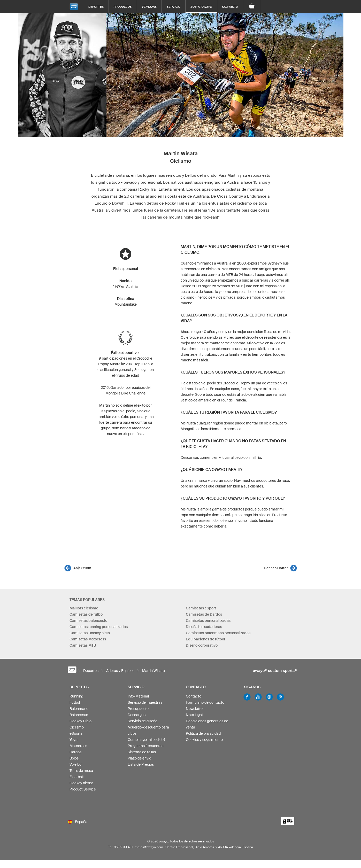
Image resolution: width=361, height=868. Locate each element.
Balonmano (79, 709)
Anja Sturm (82, 568)
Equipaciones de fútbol (205, 639)
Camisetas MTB (83, 645)
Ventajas (149, 7)
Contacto (230, 7)
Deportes (96, 7)
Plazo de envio (139, 758)
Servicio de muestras (145, 702)
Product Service (83, 789)
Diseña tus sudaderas (204, 627)
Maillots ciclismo (84, 608)
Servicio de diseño (143, 721)
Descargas (137, 715)
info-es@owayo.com (148, 847)
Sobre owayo (201, 7)
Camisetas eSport (201, 608)
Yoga (74, 740)
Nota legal (194, 715)
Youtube (258, 697)
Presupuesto (138, 709)
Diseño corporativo (202, 645)
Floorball (76, 777)
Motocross (78, 746)
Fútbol (75, 702)
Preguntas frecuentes (145, 746)
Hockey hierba (81, 783)
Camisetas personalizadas (208, 621)
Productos (123, 7)
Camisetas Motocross (88, 639)
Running (76, 696)
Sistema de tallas (142, 752)
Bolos (74, 758)
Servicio (174, 7)
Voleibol (76, 764)
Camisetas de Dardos (204, 614)
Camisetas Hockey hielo (90, 633)
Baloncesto (79, 715)
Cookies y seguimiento (204, 740)
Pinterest (280, 697)
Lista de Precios (141, 764)
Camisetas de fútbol (87, 614)
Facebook (247, 697)
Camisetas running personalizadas (99, 627)
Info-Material (138, 696)
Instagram (269, 697)
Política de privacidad (203, 733)
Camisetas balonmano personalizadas (218, 633)
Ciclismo (77, 727)
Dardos (75, 752)
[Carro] (252, 6)
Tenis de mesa (81, 771)
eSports (76, 733)
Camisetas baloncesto (88, 621)
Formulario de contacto (205, 702)
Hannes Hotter (276, 568)
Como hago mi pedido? (147, 740)
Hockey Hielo (80, 721)
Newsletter (195, 709)
